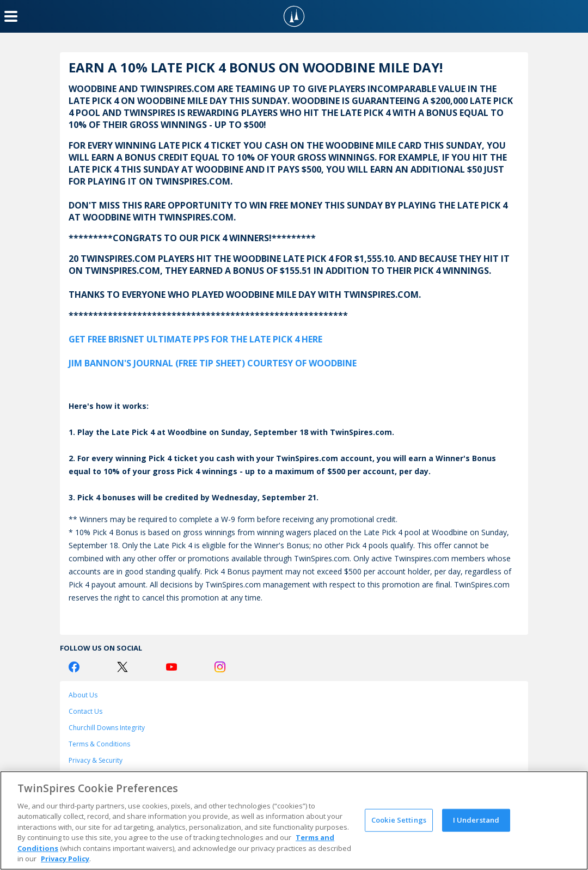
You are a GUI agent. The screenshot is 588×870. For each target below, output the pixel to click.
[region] (294, 820)
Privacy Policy (65, 859)
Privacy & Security (96, 760)
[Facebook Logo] (74, 667)
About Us (83, 695)
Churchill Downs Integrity (107, 728)
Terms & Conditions (99, 744)
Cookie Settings (399, 820)
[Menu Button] (11, 16)
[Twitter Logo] (122, 667)
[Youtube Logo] (171, 667)
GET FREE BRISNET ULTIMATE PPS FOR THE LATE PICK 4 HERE (195, 339)
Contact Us (85, 711)
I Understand (476, 820)
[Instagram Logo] (220, 667)
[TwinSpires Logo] (294, 16)
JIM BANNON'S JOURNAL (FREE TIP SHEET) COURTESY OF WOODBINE (213, 363)
